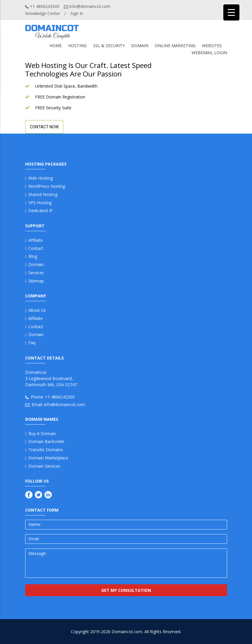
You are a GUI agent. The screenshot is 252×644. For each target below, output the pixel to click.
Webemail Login (209, 53)
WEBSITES (212, 46)
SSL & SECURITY (109, 46)
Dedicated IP (41, 211)
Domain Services (44, 466)
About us (37, 310)
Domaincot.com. (127, 632)
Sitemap (36, 281)
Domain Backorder (46, 441)
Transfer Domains (46, 450)
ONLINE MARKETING (175, 46)
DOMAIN (140, 46)
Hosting (77, 46)
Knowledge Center (43, 13)
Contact (36, 248)
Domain (36, 264)
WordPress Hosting (47, 186)
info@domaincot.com (87, 6)
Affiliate (36, 240)
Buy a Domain (42, 433)
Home (56, 46)
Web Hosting (41, 178)
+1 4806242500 (42, 6)
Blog (33, 256)
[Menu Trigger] (231, 12)
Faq (32, 343)
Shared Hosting (43, 194)
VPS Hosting (40, 203)
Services (36, 273)
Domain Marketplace (48, 458)
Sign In (77, 13)
